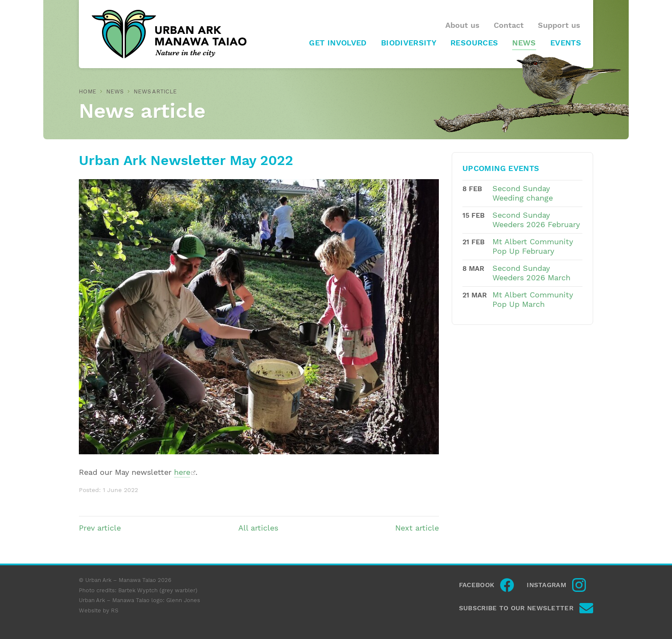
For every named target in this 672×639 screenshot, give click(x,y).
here (182, 472)
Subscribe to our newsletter (516, 608)
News (524, 43)
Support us (559, 25)
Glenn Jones (183, 600)
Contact (509, 25)
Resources (474, 43)
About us (462, 25)
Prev (100, 528)
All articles (258, 528)
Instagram (546, 585)
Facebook (477, 585)
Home (87, 91)
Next (417, 528)
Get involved (338, 43)
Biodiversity (409, 43)
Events (566, 43)
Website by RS (99, 610)
